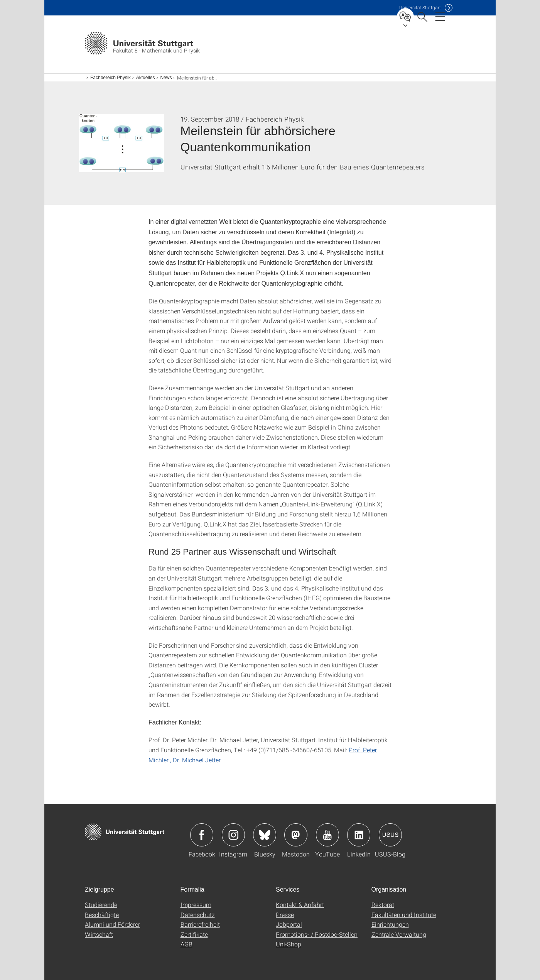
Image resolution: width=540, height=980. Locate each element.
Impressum (196, 905)
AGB (186, 944)
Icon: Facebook (202, 835)
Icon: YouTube (327, 835)
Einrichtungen (390, 924)
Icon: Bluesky (265, 835)
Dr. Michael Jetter (197, 760)
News (166, 78)
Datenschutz (198, 915)
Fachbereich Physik (111, 78)
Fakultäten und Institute (404, 915)
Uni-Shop (289, 944)
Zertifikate (194, 934)
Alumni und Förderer (112, 924)
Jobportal (289, 924)
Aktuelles (146, 78)
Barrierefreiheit (200, 924)
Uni (420, 8)
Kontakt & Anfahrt (300, 905)
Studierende (101, 905)
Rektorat (383, 905)
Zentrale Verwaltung (399, 934)
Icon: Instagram (233, 835)
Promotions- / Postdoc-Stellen (317, 934)
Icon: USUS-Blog (390, 835)
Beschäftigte (102, 915)
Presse (285, 915)
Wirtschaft (99, 934)
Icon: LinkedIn (359, 835)
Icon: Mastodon (296, 835)
